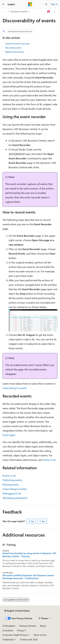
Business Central (19, 11)
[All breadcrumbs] (5, 11)
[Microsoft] (30, 4)
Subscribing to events (15, 388)
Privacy (20, 630)
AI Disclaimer (9, 626)
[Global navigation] (3, 4)
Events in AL (49, 460)
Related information (15, 52)
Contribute (8, 630)
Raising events (11, 484)
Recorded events (13, 48)
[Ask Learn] (49, 11)
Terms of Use (40, 635)
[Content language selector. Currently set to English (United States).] (17, 611)
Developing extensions (15, 498)
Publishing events (12, 480)
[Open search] (46, 4)
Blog (42, 626)
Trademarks (8, 639)
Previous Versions (28, 626)
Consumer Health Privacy (15, 635)
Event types (9, 435)
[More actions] (55, 11)
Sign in (54, 4)
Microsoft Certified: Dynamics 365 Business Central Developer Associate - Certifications (28, 577)
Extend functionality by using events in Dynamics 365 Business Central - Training (29, 555)
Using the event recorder (17, 44)
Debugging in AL (12, 493)
